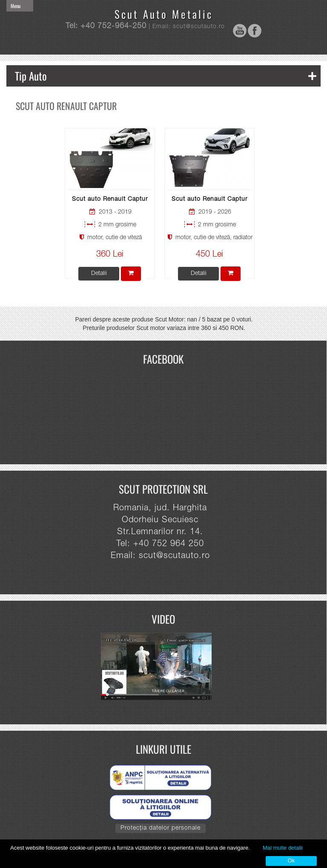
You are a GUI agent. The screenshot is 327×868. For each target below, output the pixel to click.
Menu (16, 6)
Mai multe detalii (283, 848)
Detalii (99, 274)
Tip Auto (166, 76)
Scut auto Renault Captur (110, 200)
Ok (291, 861)
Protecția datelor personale (161, 828)
